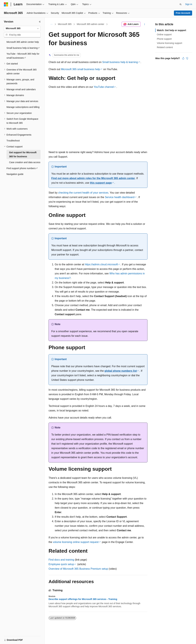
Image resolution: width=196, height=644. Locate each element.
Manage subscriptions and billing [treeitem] (23, 107)
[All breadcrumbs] (51, 24)
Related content (165, 47)
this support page (101, 183)
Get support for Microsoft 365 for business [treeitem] (23, 154)
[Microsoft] (6, 4)
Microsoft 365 (65, 24)
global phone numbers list (121, 371)
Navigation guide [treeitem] (15, 174)
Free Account (183, 13)
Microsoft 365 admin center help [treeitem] (23, 42)
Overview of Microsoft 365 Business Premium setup (78, 569)
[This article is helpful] (183, 58)
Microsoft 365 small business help (80, 69)
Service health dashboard (120, 197)
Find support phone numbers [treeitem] (21, 168)
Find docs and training (61, 560)
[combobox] (22, 29)
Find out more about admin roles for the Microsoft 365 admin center (93, 178)
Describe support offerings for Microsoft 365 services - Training (83, 599)
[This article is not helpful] (187, 58)
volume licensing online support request (76, 542)
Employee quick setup (61, 564)
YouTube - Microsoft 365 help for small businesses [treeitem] (23, 56)
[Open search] (181, 4)
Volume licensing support (170, 43)
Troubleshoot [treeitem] (13, 141)
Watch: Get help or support (171, 30)
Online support (164, 34)
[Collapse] (40, 22)
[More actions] (145, 24)
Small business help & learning (120, 62)
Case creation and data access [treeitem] (25, 162)
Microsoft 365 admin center (91, 24)
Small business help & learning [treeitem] (22, 48)
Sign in (189, 4)
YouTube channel (104, 87)
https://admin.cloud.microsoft (101, 264)
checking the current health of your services (83, 193)
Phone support (164, 39)
